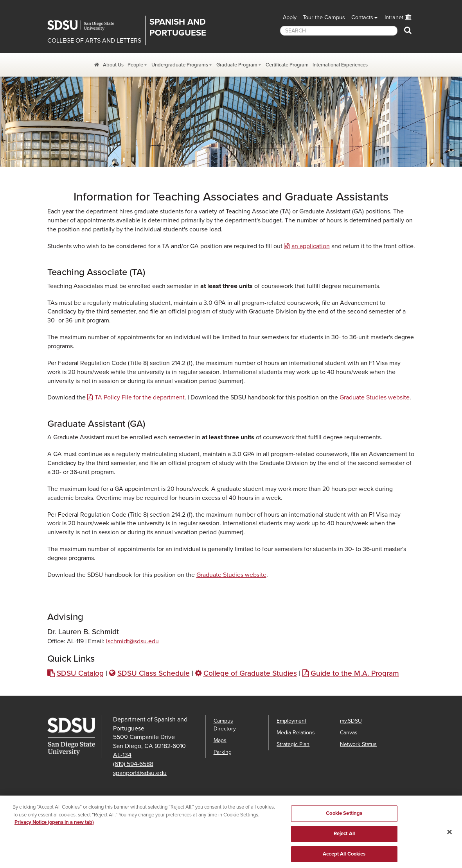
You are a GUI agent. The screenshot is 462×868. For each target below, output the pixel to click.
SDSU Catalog (80, 673)
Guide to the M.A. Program (355, 673)
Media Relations (296, 733)
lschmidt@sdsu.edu (132, 641)
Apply (290, 17)
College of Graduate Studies (250, 673)
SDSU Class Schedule (154, 673)
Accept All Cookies (344, 858)
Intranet (394, 17)
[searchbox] (339, 31)
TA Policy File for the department (140, 397)
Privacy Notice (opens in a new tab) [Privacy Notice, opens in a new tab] (54, 827)
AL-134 (122, 755)
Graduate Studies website (375, 397)
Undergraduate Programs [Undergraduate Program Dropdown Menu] (180, 65)
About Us (113, 65)
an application (311, 246)
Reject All (344, 838)
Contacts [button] (362, 17)
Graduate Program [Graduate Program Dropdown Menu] (237, 65)
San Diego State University (86, 25)
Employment (291, 721)
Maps (220, 740)
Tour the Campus (324, 17)
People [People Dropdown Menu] (135, 65)
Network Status (358, 744)
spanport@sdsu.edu (140, 773)
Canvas (349, 733)
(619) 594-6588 (133, 764)
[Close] (449, 836)
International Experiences (340, 65)
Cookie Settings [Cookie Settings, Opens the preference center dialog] (344, 818)
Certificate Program (287, 65)
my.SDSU (351, 721)
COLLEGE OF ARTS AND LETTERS (94, 41)
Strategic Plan (293, 744)
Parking (223, 752)
